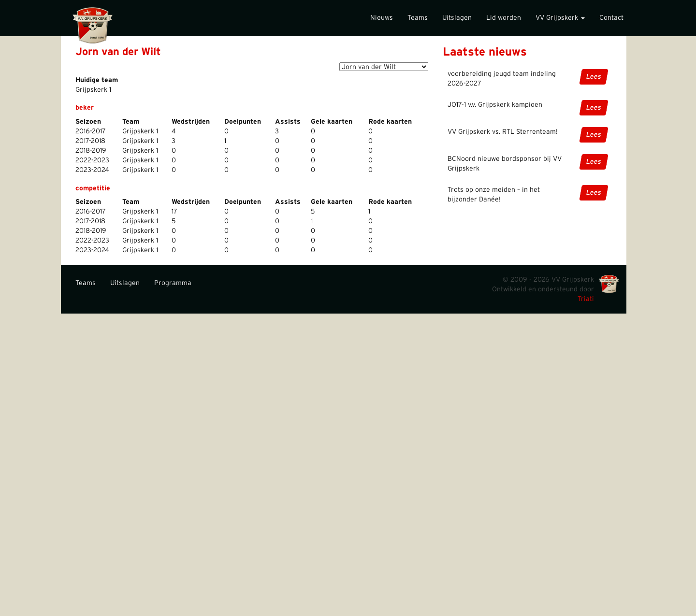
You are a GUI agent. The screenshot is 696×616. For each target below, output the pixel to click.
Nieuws (382, 18)
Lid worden (504, 18)
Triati (586, 299)
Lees (594, 77)
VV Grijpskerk (560, 18)
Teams (418, 18)
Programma (173, 283)
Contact (611, 18)
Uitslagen (457, 18)
